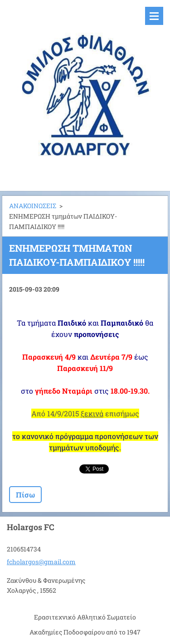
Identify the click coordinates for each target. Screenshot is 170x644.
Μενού (154, 16)
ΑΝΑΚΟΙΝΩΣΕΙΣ (33, 206)
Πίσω (25, 495)
